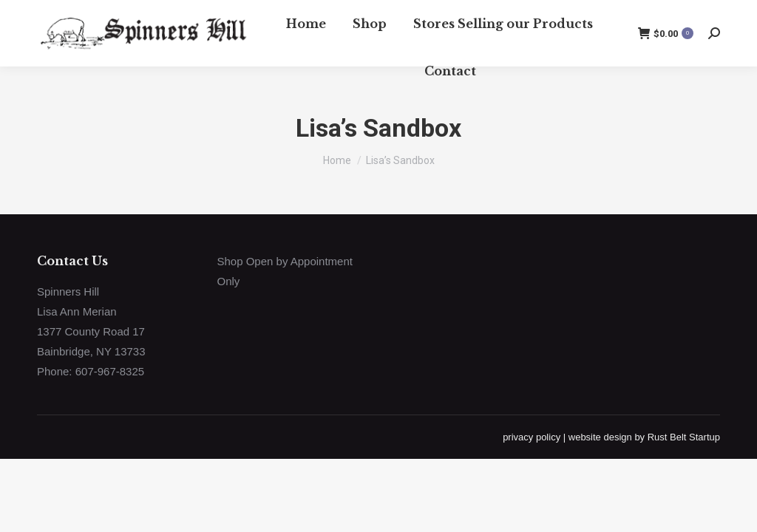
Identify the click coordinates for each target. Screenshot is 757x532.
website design (600, 437)
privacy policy (532, 437)
